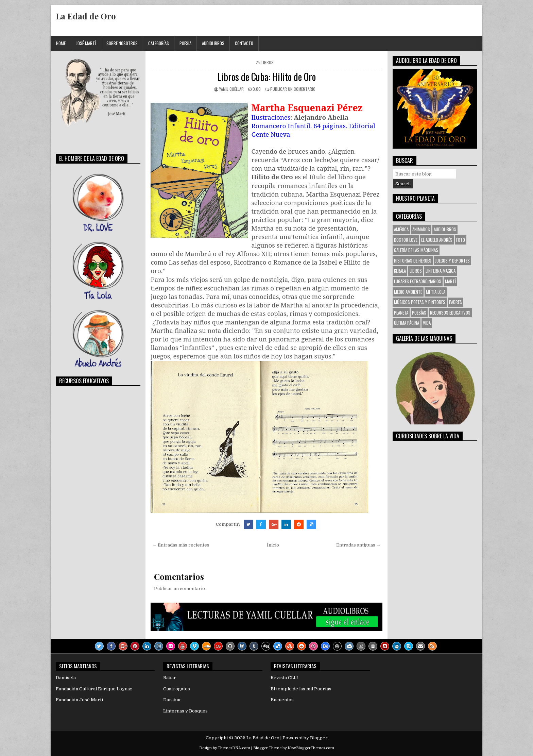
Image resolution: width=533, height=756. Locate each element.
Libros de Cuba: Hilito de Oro (266, 77)
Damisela (66, 678)
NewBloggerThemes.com (311, 748)
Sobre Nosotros (122, 43)
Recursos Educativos (450, 313)
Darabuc (172, 700)
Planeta (401, 313)
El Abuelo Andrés (437, 240)
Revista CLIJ (284, 678)
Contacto (244, 43)
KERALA (400, 271)
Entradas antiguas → (358, 545)
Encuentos (282, 700)
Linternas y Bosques (185, 711)
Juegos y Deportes (452, 261)
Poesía (185, 43)
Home (61, 43)
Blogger (319, 738)
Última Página (407, 323)
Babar (170, 678)
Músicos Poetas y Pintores (420, 302)
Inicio (273, 545)
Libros (268, 62)
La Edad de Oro (86, 16)
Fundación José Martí (79, 700)
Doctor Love (406, 240)
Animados (421, 229)
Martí (450, 281)
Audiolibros (213, 43)
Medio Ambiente (408, 292)
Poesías (419, 313)
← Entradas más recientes (181, 545)
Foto (461, 240)
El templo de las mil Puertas (301, 689)
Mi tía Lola (436, 292)
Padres (455, 302)
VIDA (427, 323)
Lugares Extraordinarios (418, 281)
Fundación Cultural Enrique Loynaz (94, 689)
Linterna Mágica (441, 271)
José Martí (86, 43)
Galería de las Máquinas (416, 250)
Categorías (159, 43)
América (401, 229)
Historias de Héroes (413, 261)
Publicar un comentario (293, 89)
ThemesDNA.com (234, 748)
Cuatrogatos (177, 689)
